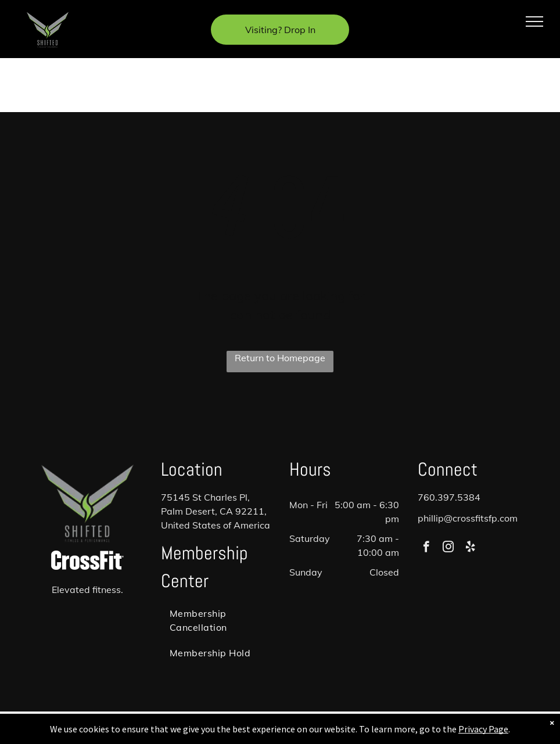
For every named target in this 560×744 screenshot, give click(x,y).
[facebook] (426, 548)
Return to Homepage (280, 358)
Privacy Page (483, 729)
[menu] (534, 21)
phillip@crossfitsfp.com (468, 518)
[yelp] (470, 548)
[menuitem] (216, 620)
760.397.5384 (449, 497)
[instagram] (448, 548)
